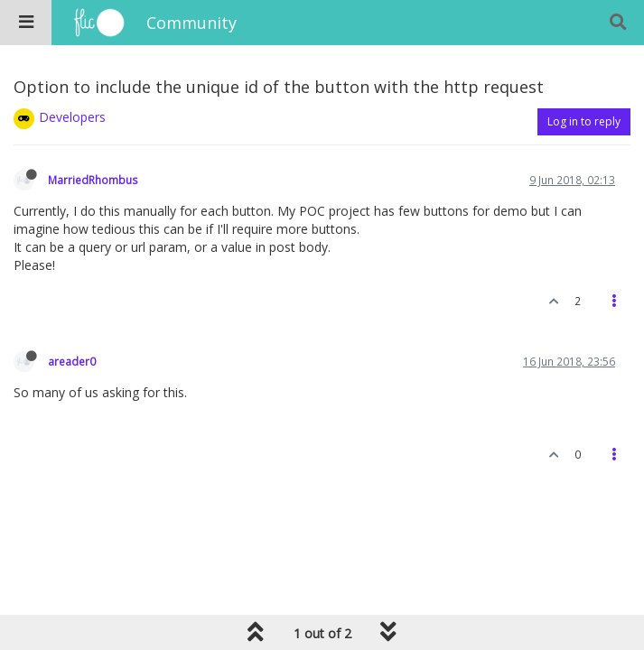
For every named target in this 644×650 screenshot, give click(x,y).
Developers (72, 117)
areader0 (72, 361)
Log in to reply (584, 121)
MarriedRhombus (93, 180)
